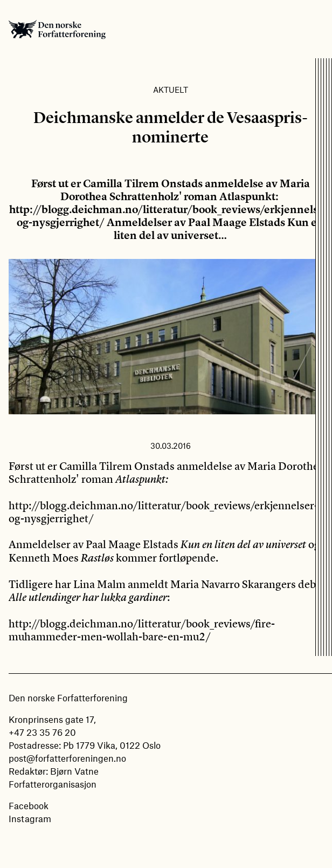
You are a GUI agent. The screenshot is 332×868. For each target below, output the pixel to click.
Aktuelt (171, 90)
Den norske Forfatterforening (57, 29)
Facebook (29, 805)
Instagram (30, 818)
